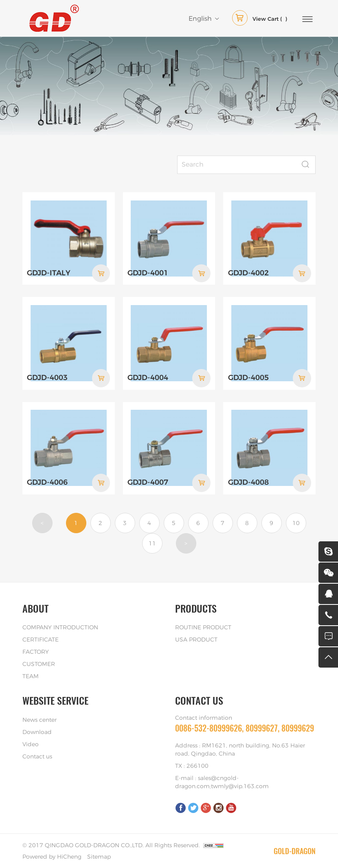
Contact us (37, 756)
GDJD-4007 (148, 482)
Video (31, 744)
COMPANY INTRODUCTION (60, 627)
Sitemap (99, 856)
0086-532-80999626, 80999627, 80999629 (245, 727)
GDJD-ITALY (49, 273)
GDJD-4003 (47, 378)
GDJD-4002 (248, 273)
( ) (260, 20)
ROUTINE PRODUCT (203, 627)
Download (37, 732)
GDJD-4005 (248, 378)
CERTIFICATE (41, 639)
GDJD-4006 (47, 482)
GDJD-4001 (148, 273)
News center (40, 719)
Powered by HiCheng (52, 856)
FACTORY (36, 651)
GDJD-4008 (248, 482)
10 (296, 523)
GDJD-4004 (148, 378)
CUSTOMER (39, 664)
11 (152, 543)
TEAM (31, 676)
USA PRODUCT (196, 639)
